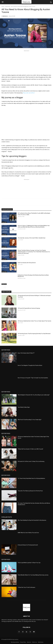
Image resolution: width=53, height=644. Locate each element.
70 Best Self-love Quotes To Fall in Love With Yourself (30, 449)
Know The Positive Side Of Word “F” (26, 353)
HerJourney (8, 7)
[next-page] (5, 287)
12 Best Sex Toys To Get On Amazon (26, 587)
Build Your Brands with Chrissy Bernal (27, 263)
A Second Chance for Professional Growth (28, 545)
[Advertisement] (27, 62)
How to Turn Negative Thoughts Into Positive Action (30, 365)
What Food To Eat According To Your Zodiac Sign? (30, 420)
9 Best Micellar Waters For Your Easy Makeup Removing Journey (33, 575)
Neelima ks (5, 16)
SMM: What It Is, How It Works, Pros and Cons (28, 533)
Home (3, 7)
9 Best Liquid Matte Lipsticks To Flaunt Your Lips (29, 563)
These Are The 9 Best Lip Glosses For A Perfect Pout (30, 491)
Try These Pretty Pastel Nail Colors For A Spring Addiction (31, 478)
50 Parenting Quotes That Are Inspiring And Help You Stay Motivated (34, 334)
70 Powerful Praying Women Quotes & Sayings (29, 308)
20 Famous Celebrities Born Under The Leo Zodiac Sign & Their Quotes (34, 321)
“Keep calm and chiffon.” (29, 93)
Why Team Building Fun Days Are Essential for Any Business (32, 520)
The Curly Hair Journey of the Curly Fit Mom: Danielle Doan (32, 238)
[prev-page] (2, 287)
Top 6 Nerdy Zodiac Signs (24, 407)
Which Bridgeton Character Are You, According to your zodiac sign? (34, 395)
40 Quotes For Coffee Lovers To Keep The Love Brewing (31, 461)
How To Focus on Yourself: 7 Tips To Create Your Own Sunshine (33, 378)
